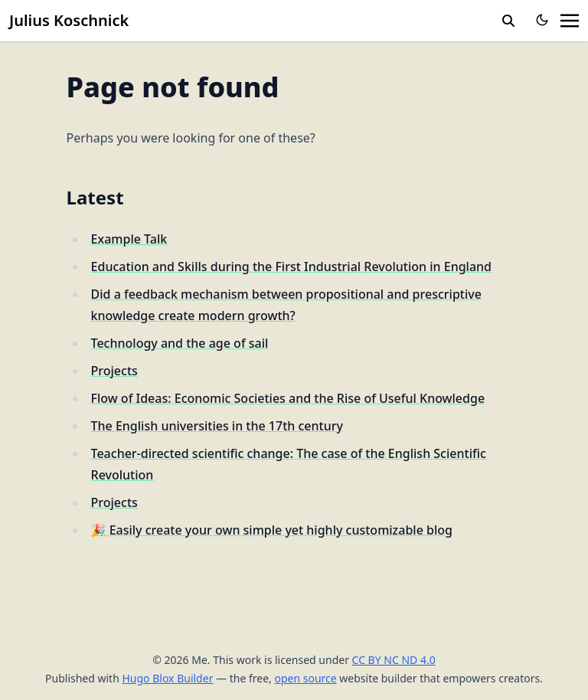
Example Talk (129, 239)
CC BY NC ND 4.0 (394, 660)
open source (305, 678)
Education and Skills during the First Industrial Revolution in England (291, 267)
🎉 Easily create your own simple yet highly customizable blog (272, 530)
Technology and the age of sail (180, 343)
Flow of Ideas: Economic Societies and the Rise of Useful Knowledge (288, 398)
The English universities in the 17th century (217, 426)
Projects (114, 371)
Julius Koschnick (69, 20)
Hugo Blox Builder (167, 678)
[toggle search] (508, 21)
